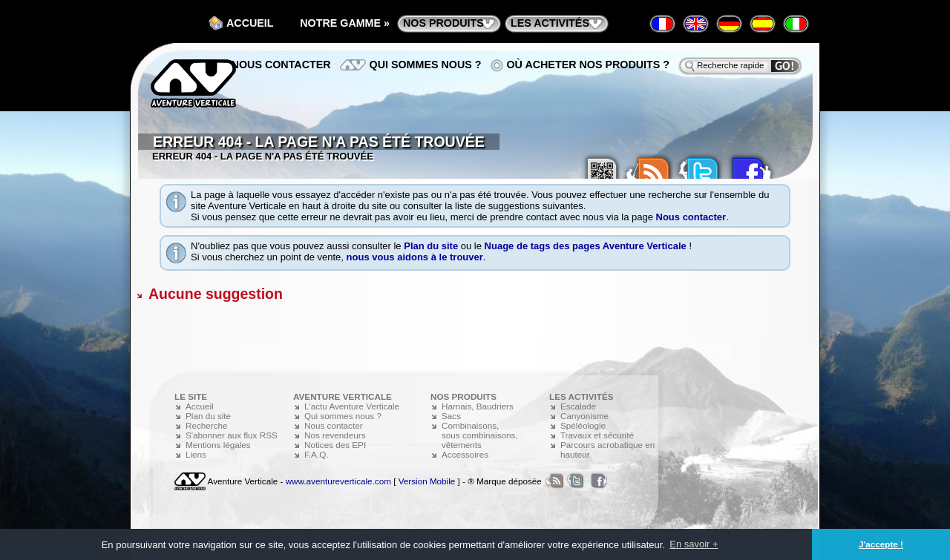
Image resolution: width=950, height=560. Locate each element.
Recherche (207, 425)
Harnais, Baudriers (478, 406)
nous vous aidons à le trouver (415, 257)
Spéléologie (583, 425)
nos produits (443, 23)
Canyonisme (584, 416)
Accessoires (465, 454)
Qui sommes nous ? (426, 65)
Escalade (578, 406)
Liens (196, 454)
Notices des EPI (335, 445)
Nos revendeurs (335, 435)
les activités (550, 23)
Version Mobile (427, 481)
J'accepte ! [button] (881, 544)
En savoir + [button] (694, 544)
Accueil (250, 23)
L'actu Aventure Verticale (352, 406)
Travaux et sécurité (597, 435)
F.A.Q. (316, 454)
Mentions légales (218, 445)
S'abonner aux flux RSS (232, 435)
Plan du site (431, 246)
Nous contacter (691, 217)
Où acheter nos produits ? (589, 65)
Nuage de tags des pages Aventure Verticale (586, 246)
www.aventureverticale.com (338, 481)
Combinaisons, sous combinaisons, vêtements (480, 435)
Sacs (451, 416)
